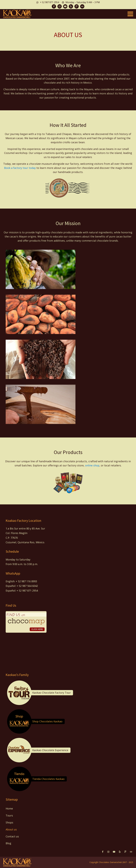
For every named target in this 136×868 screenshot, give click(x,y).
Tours (9, 815)
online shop (92, 465)
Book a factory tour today (20, 168)
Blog (8, 843)
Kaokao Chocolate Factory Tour (52, 693)
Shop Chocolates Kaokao (47, 721)
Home (9, 808)
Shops (9, 822)
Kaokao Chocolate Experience (50, 750)
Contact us (12, 836)
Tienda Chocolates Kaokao (48, 779)
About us (11, 829)
